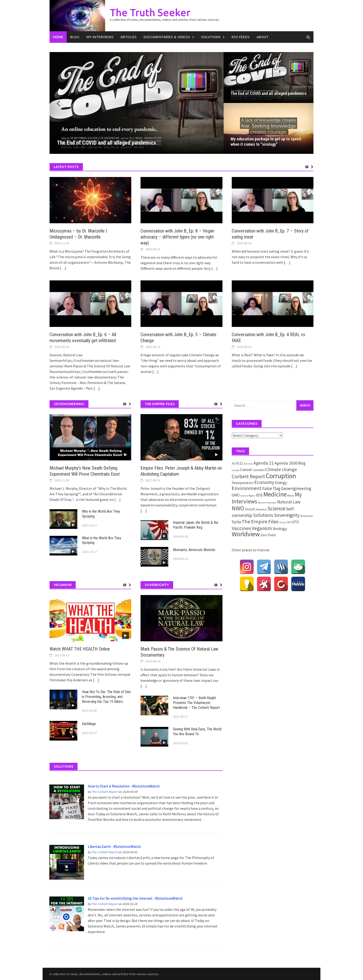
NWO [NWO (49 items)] (238, 508)
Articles (128, 37)
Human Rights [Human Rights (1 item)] (248, 496)
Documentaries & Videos (167, 37)
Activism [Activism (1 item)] (248, 464)
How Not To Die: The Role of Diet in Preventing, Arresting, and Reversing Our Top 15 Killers (106, 697)
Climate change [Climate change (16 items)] (281, 469)
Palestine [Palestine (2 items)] (261, 509)
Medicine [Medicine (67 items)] (275, 494)
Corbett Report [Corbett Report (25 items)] (248, 476)
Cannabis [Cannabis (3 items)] (259, 470)
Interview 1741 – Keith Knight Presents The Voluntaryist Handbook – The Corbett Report (196, 703)
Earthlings (89, 724)
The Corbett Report (105, 792)
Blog (75, 37)
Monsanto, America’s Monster (194, 550)
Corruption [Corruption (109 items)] (281, 476)
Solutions (211, 37)
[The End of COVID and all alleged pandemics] (137, 103)
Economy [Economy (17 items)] (264, 482)
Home (58, 37)
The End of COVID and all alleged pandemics (269, 93)
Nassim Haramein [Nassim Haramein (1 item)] (267, 503)
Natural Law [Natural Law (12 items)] (289, 502)
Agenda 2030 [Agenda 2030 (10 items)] (286, 463)
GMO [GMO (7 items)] (236, 495)
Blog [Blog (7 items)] (302, 463)
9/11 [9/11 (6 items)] (240, 463)
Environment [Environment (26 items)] (247, 488)
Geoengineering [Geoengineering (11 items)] (296, 488)
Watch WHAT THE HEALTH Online (80, 649)
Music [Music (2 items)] (291, 495)
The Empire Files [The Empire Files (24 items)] (260, 521)
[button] (212, 103)
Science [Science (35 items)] (276, 508)
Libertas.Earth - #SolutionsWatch (114, 847)
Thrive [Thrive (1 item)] (282, 523)
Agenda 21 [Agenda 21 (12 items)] (264, 463)
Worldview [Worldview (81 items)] (246, 534)
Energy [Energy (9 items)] (281, 482)
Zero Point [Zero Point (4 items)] (268, 535)
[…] (63, 268)
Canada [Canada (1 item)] (236, 470)
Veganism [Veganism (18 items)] (262, 528)
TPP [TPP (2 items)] (289, 522)
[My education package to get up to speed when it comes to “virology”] (269, 128)
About (263, 37)
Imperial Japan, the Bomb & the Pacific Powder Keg (196, 525)
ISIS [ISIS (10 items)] (259, 495)
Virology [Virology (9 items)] (280, 529)
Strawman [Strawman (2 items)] (307, 516)
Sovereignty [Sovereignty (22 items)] (287, 515)
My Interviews (100, 37)
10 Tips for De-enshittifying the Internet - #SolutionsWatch (135, 898)
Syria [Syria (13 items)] (236, 522)
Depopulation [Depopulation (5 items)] (243, 483)
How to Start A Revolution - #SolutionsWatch (124, 786)
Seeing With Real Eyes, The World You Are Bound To (197, 732)
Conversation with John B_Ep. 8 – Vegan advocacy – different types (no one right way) (177, 237)
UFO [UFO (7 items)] (295, 522)
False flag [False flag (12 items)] (271, 488)
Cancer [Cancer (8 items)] (246, 470)
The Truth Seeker (150, 12)
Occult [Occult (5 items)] (250, 509)
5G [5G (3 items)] (234, 463)
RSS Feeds (241, 37)
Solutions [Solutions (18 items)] (263, 515)
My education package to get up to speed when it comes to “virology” (266, 142)
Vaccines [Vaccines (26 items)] (241, 528)
